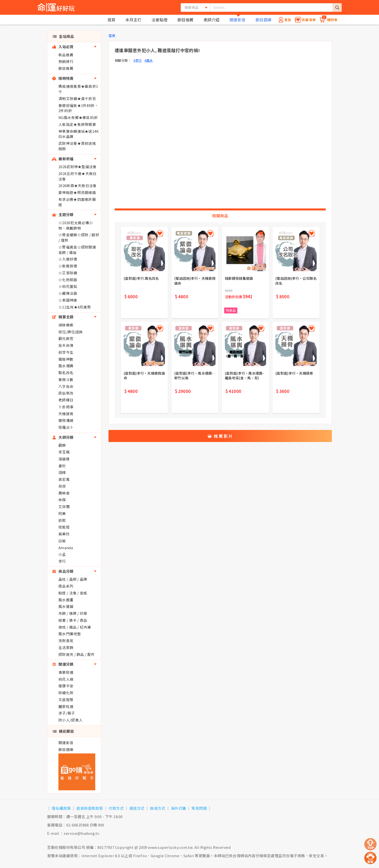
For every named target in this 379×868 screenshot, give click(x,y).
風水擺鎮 (66, 606)
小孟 (62, 554)
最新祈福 (63, 159)
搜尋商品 (192, 7)
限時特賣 (63, 78)
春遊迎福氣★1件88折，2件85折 (78, 108)
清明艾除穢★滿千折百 (77, 98)
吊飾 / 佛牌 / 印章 (73, 613)
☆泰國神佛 (68, 300)
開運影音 (238, 20)
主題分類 (63, 214)
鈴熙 (62, 520)
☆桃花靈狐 (68, 286)
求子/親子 (67, 713)
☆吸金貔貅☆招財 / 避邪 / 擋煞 (79, 237)
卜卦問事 (66, 407)
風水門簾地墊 (70, 634)
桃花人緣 (66, 679)
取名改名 (66, 373)
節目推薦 (186, 20)
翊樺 (62, 472)
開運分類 (63, 664)
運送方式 (137, 808)
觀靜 (62, 445)
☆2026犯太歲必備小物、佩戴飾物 (76, 225)
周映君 (64, 493)
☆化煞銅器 (68, 280)
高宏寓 (64, 479)
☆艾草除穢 (68, 273)
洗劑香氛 (66, 640)
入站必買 (63, 47)
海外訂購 (178, 808)
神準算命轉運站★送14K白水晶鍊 (79, 134)
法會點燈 (160, 20)
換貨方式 (158, 808)
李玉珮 (64, 452)
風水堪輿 (66, 366)
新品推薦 (66, 55)
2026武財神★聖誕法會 (78, 167)
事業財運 (66, 672)
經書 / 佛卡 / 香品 (73, 620)
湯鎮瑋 (64, 459)
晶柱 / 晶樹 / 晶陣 (73, 579)
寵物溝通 (66, 420)
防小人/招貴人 (70, 720)
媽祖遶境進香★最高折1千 (78, 89)
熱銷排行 (66, 61)
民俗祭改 (66, 393)
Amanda (66, 548)
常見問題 (199, 808)
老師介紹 (212, 20)
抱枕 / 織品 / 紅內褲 (75, 627)
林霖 (62, 500)
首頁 (112, 20)
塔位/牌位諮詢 (70, 332)
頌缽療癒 (66, 325)
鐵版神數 (66, 359)
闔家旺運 (66, 706)
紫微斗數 (66, 379)
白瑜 (62, 541)
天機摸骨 (66, 414)
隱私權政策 (61, 808)
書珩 (62, 466)
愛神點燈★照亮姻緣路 (77, 192)
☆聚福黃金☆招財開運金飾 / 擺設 (77, 250)
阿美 (62, 513)
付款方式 (116, 808)
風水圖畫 (66, 600)
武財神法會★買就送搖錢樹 (77, 146)
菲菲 (62, 486)
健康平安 (66, 686)
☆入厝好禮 (68, 259)
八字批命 (66, 386)
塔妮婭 (64, 527)
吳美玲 (64, 534)
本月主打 (134, 20)
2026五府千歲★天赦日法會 (78, 176)
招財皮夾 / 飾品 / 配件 (77, 654)
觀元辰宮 (66, 338)
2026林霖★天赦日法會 (78, 185)
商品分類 (63, 571)
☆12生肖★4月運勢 (75, 307)
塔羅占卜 (66, 427)
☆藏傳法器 (68, 293)
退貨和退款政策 (90, 808)
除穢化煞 (66, 693)
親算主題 (63, 317)
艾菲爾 (64, 507)
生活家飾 (66, 647)
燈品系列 (66, 586)
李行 (62, 561)
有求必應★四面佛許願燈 (77, 202)
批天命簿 (66, 345)
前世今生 (66, 352)
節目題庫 (264, 20)
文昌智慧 (66, 699)
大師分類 (63, 437)
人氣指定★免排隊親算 (77, 124)
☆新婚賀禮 (68, 266)
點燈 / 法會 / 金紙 (73, 593)
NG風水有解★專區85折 (78, 117)
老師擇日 (66, 400)
